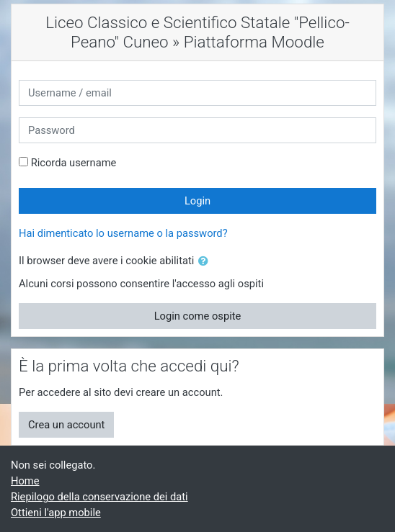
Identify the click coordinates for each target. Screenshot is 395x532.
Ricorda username (74, 163)
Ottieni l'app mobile (56, 513)
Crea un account (66, 425)
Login (197, 201)
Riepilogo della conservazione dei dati (99, 497)
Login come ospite (198, 316)
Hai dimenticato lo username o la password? (123, 233)
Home (25, 481)
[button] (206, 261)
